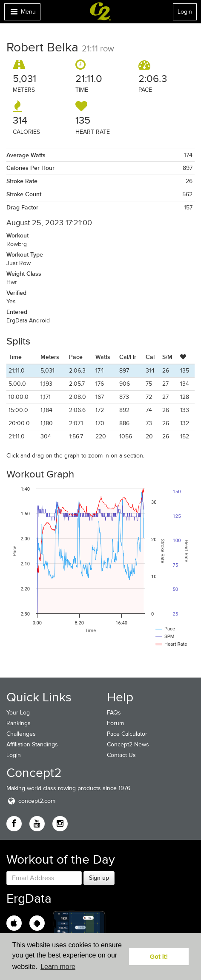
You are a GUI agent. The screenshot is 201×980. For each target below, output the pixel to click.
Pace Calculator (127, 734)
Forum (115, 723)
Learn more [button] (58, 967)
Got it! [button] (159, 957)
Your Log (18, 713)
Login (185, 12)
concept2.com (31, 801)
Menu (22, 14)
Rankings (19, 723)
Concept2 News (128, 744)
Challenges (21, 734)
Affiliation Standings (32, 744)
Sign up (99, 878)
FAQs (114, 713)
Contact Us (121, 755)
